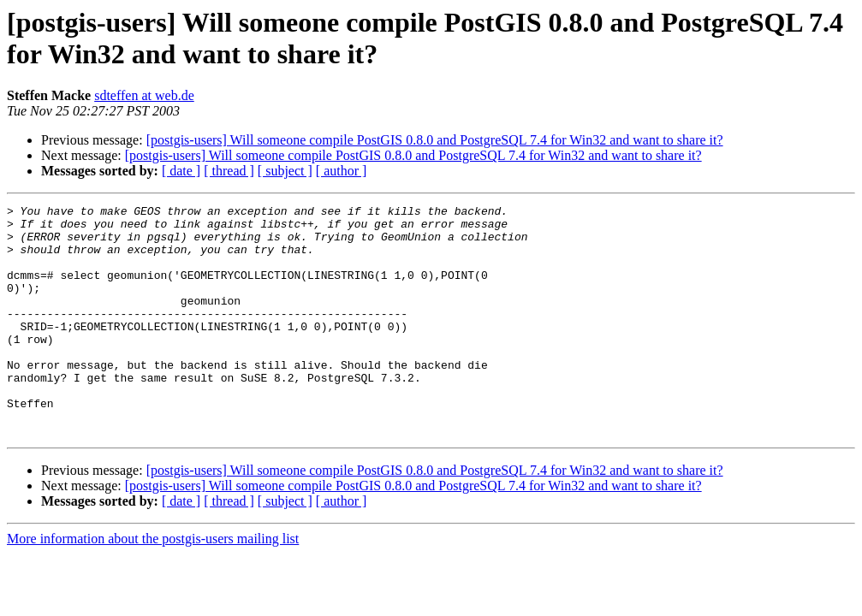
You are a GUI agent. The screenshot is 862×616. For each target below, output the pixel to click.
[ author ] (342, 171)
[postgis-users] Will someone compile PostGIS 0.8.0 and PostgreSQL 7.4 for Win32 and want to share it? (435, 140)
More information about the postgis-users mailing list (153, 585)
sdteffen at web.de (144, 95)
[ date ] (181, 171)
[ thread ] (229, 171)
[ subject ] (285, 171)
